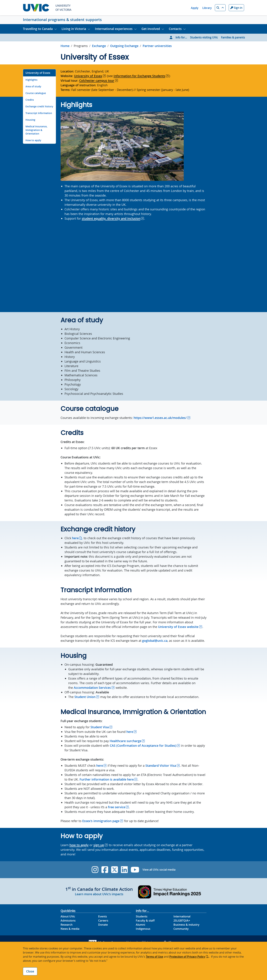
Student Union (85, 697)
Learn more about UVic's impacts (99, 894)
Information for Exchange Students (139, 76)
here (75, 538)
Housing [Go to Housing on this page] (30, 120)
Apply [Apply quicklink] (195, 8)
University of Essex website (178, 627)
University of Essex (88, 76)
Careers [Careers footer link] (103, 921)
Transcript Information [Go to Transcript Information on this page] (39, 113)
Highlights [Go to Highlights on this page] (31, 80)
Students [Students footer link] (142, 916)
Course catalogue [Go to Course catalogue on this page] (36, 93)
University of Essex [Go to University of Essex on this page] (38, 73)
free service (117, 807)
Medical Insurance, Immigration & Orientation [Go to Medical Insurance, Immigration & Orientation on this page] (36, 130)
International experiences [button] (114, 29)
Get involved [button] (151, 29)
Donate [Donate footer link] (103, 925)
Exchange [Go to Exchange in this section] (99, 46)
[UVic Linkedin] (124, 870)
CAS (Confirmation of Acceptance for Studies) (143, 746)
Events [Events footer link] (103, 916)
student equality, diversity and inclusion (111, 218)
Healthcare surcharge (125, 741)
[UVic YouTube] (135, 870)
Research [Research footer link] (67, 925)
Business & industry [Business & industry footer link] (186, 925)
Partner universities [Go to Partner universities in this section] (157, 46)
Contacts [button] (175, 29)
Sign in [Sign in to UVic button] (236, 8)
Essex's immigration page (101, 821)
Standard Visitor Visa (161, 766)
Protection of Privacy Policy (187, 957)
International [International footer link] (182, 916)
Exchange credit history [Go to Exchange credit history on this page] (39, 106)
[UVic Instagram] (95, 870)
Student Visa (100, 727)
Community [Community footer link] (181, 929)
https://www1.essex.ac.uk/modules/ (160, 418)
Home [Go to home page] (65, 46)
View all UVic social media (159, 870)
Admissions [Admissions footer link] (68, 921)
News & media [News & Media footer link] (70, 929)
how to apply (79, 845)
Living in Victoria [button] (74, 29)
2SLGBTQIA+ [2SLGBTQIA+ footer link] (182, 921)
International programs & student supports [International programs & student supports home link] (62, 20)
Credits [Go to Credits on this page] (30, 100)
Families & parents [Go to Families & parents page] (233, 37)
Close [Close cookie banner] (30, 971)
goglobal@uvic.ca (155, 641)
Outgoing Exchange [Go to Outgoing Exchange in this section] (124, 46)
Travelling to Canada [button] (38, 29)
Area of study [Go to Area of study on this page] (33, 86)
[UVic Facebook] (105, 870)
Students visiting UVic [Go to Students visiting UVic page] (204, 37)
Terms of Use (154, 957)
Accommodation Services (92, 688)
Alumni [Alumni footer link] (140, 925)
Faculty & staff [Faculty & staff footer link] (145, 921)
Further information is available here (107, 779)
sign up (99, 845)
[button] (220, 8)
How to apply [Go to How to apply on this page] (33, 140)
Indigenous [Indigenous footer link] (143, 929)
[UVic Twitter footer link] (115, 870)
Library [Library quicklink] (207, 8)
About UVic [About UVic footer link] (68, 916)
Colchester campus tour (97, 80)
